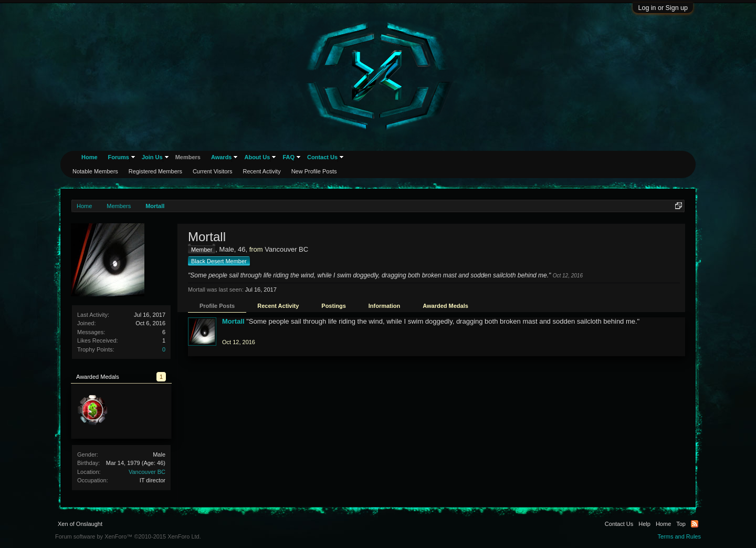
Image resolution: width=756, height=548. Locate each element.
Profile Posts (217, 306)
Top (681, 524)
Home (90, 157)
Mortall (233, 321)
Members (188, 157)
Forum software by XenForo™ (128, 536)
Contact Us (322, 157)
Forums (119, 157)
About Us (257, 157)
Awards (222, 157)
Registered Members (155, 171)
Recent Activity (278, 306)
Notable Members (95, 171)
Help (644, 524)
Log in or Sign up (663, 8)
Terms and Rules (679, 536)
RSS (695, 524)
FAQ (288, 157)
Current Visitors (213, 171)
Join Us (152, 157)
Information (385, 306)
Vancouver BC (147, 472)
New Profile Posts (314, 171)
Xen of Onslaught (80, 524)
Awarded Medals (445, 306)
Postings (333, 306)
